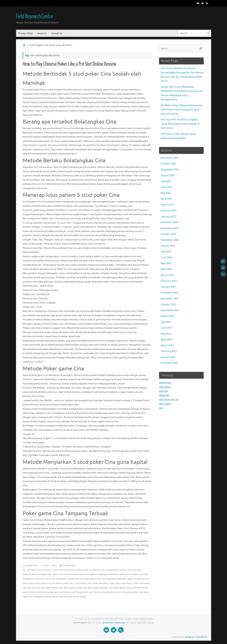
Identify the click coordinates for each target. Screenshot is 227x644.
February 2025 (169, 211)
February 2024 (169, 281)
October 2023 (168, 304)
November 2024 (170, 228)
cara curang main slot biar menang (118, 570)
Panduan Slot (69, 565)
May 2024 (166, 263)
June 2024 (166, 258)
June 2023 (166, 328)
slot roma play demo (128, 592)
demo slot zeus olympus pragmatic (108, 579)
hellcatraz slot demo (51, 583)
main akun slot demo (98, 583)
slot (161, 408)
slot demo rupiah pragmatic (74, 592)
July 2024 (166, 252)
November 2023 (170, 299)
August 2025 (168, 175)
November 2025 (170, 158)
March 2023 (167, 346)
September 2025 (170, 170)
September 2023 (170, 310)
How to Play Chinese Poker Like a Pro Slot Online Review (69, 64)
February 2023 (169, 351)
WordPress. (202, 637)
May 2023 (166, 334)
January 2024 (168, 287)
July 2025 (166, 181)
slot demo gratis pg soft (95, 588)
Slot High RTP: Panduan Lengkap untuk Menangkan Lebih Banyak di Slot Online (180, 124)
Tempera (189, 637)
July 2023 (166, 322)
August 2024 (168, 246)
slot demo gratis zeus (120, 588)
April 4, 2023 (50, 565)
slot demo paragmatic (47, 592)
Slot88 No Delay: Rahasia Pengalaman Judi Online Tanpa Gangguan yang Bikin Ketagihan (182, 110)
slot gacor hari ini (169, 400)
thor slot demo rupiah (75, 597)
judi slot (164, 391)
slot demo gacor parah (71, 588)
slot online (165, 387)
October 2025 (168, 164)
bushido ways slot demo (87, 570)
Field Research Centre (35, 17)
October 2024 (168, 234)
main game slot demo (121, 583)
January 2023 (168, 357)
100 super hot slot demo (39, 570)
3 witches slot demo (63, 570)
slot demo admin (50, 588)
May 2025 (166, 193)
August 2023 (168, 316)
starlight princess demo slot (48, 597)
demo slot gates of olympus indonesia (99, 574)
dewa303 (164, 395)
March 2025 (167, 205)
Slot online (165, 404)
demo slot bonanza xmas (66, 574)
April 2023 (166, 340)
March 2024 (167, 275)
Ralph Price (32, 565)
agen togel (165, 383)
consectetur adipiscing (113, 623)
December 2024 (169, 222)
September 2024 (170, 240)
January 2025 (168, 217)
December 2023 (169, 293)
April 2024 (166, 269)
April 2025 (166, 199)
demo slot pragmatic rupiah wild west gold (67, 579)
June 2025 (166, 187)
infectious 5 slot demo (75, 583)
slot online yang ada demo (103, 592)
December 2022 (169, 363)
